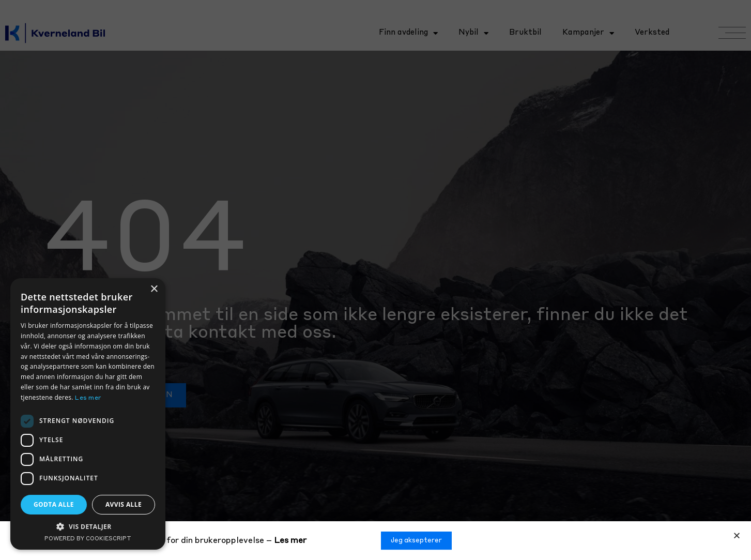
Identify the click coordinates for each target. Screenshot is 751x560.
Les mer (290, 541)
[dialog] (88, 414)
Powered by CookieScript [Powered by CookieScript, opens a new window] (88, 539)
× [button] (154, 289)
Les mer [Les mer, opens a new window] (88, 398)
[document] (375, 280)
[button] (737, 536)
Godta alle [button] (54, 504)
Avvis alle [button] (124, 504)
